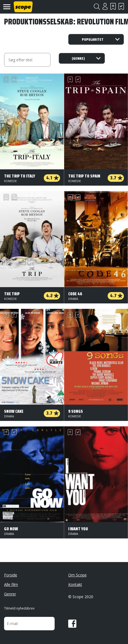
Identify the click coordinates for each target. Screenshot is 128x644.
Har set (121, 6)
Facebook (72, 624)
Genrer (10, 594)
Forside (11, 575)
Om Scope (77, 575)
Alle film (11, 584)
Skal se (113, 6)
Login (105, 6)
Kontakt (75, 584)
